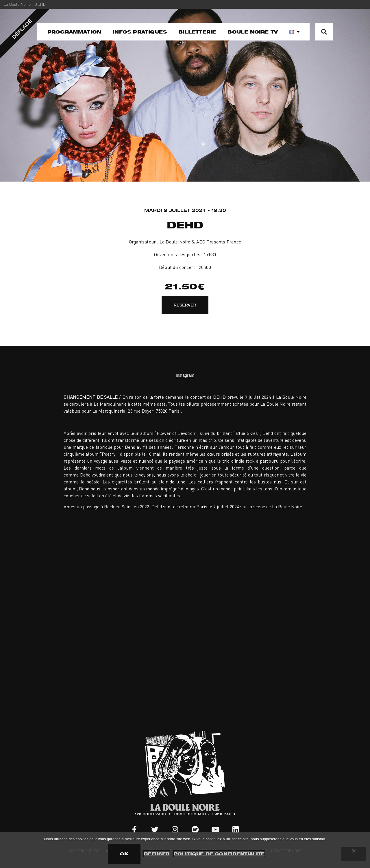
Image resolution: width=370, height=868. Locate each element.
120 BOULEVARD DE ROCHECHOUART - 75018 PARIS (185, 815)
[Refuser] (354, 854)
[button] (324, 32)
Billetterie (197, 32)
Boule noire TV (253, 32)
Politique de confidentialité (219, 854)
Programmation (74, 32)
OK (124, 854)
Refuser (157, 854)
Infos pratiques (140, 32)
